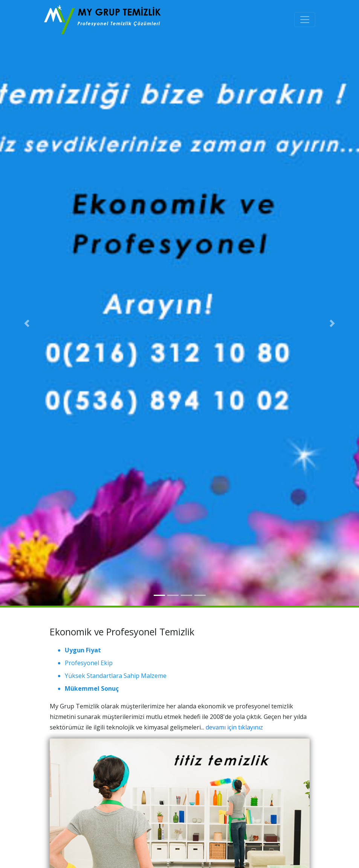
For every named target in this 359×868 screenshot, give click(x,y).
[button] (27, 324)
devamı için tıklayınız (234, 727)
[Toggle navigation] (305, 20)
